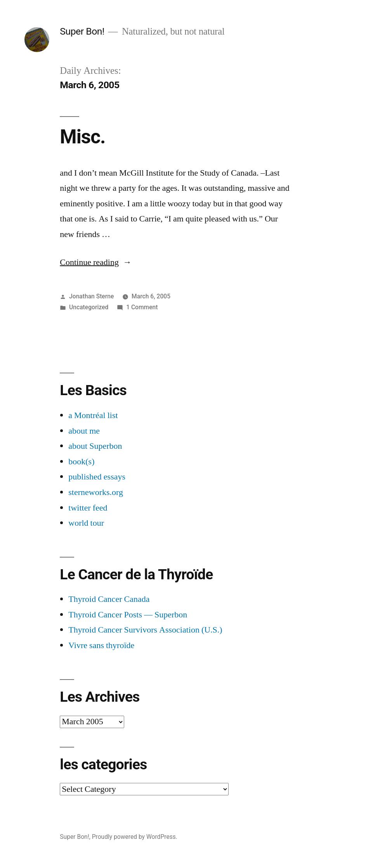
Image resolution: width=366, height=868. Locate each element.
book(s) (81, 462)
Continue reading (96, 262)
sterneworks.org (96, 492)
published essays (97, 477)
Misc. (82, 137)
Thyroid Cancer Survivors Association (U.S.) (145, 630)
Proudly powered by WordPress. (135, 837)
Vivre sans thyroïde (101, 645)
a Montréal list (93, 415)
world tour (86, 523)
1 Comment (142, 307)
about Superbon (95, 446)
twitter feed (88, 508)
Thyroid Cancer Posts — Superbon (128, 615)
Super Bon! (82, 31)
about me (84, 431)
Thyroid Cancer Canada (109, 599)
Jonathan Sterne (91, 296)
